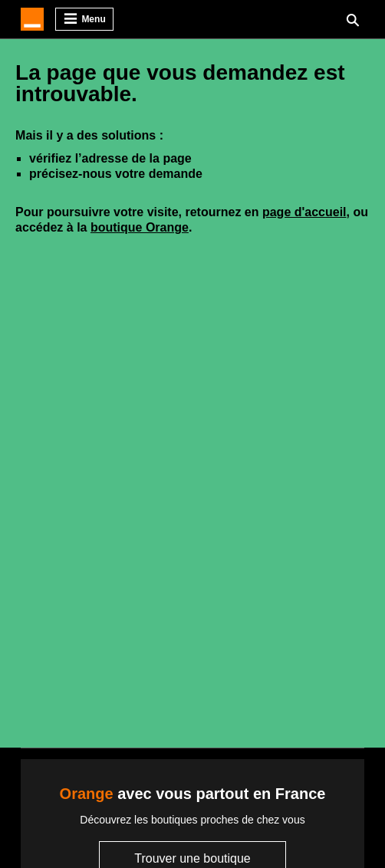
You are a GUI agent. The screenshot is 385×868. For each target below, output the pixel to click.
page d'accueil (304, 212)
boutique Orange (140, 227)
